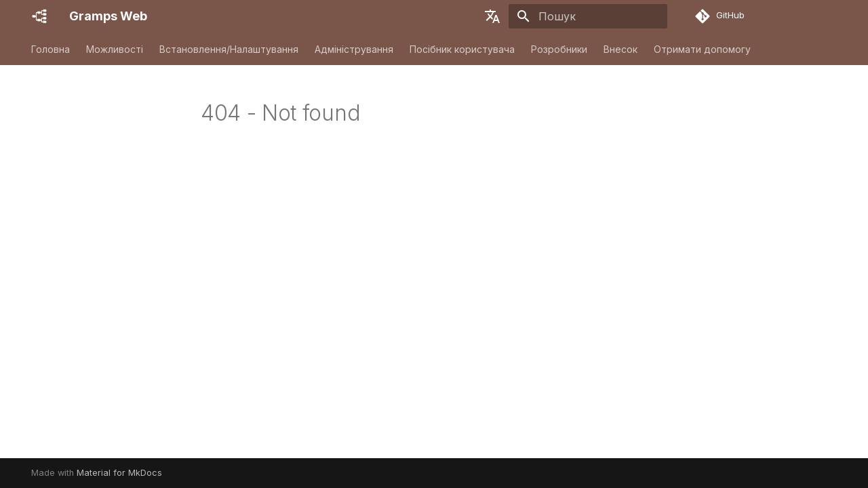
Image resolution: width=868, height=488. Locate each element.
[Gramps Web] (39, 16)
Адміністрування (354, 49)
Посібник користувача (462, 49)
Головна (51, 49)
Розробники (559, 49)
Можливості (115, 49)
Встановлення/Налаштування (229, 49)
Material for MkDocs (119, 473)
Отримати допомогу (702, 49)
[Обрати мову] (492, 16)
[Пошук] (588, 16)
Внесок (620, 49)
